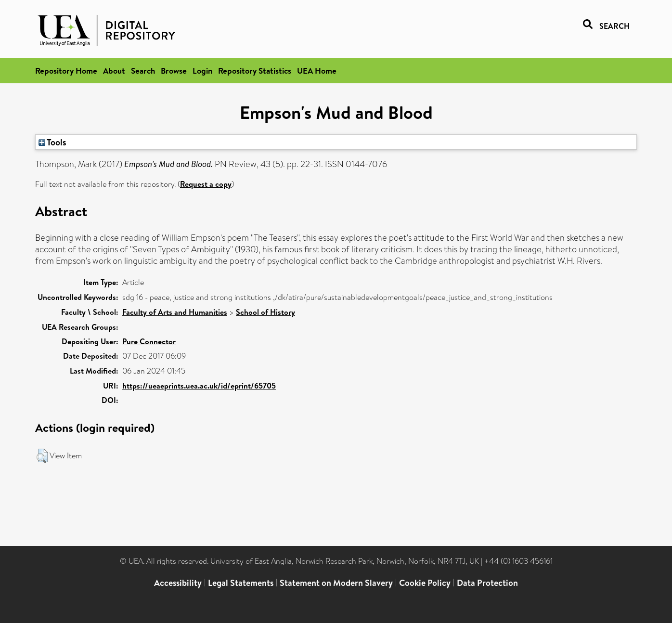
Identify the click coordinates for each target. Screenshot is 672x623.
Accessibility (178, 583)
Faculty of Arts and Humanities (175, 312)
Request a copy (206, 184)
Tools (52, 142)
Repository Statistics (255, 71)
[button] (42, 456)
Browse (174, 71)
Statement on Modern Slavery (336, 583)
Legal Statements (241, 583)
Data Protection (487, 583)
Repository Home (66, 71)
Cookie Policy (425, 583)
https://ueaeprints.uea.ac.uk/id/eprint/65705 (199, 386)
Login (202, 71)
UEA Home (317, 71)
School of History (265, 312)
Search (143, 71)
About (114, 71)
